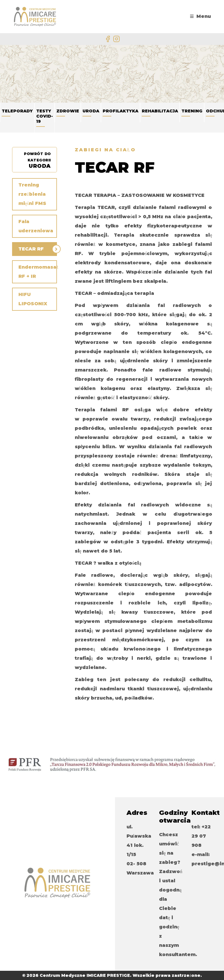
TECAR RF (31, 249)
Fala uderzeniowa (36, 226)
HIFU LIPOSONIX (33, 299)
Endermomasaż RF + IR (38, 272)
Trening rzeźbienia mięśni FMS (32, 194)
